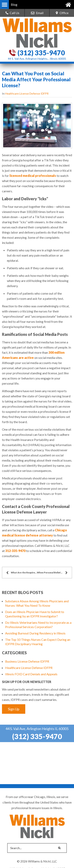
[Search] (59, 848)
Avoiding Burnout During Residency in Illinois (35, 633)
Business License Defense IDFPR (27, 661)
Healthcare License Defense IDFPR (27, 93)
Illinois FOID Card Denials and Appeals (31, 674)
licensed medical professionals (32, 176)
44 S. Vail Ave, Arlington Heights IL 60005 (37, 729)
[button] (4, 4)
